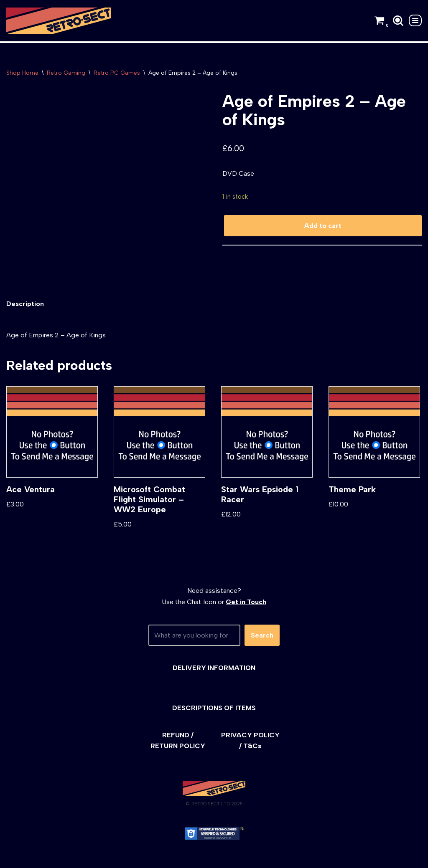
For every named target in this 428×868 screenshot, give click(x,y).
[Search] (398, 21)
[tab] (25, 304)
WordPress (81, 857)
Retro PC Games (117, 73)
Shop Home (22, 73)
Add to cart (323, 226)
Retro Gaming (66, 73)
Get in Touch (246, 602)
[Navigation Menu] (415, 20)
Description (25, 304)
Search (262, 635)
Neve (14, 857)
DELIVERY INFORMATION (214, 668)
